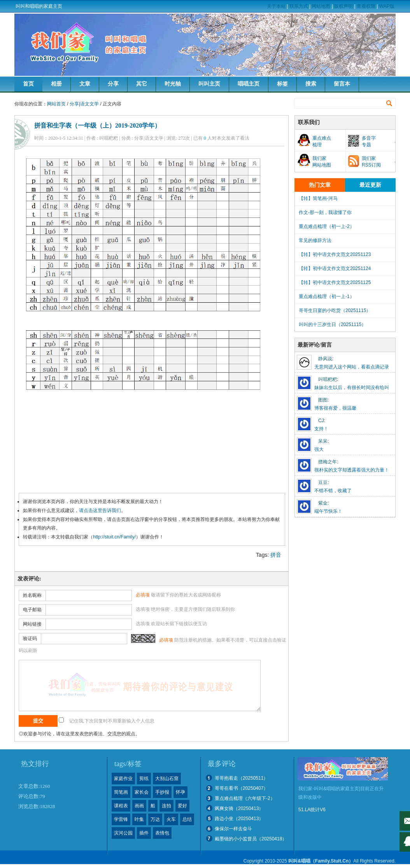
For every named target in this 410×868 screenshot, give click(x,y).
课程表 (121, 806)
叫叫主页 (209, 84)
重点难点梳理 (322, 141)
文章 (85, 84)
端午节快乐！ (328, 511)
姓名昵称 (32, 595)
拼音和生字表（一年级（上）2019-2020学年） (97, 125)
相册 (56, 84)
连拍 (166, 806)
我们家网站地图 (322, 162)
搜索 (311, 84)
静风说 (325, 359)
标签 (282, 84)
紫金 (323, 503)
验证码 (30, 638)
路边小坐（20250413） (239, 819)
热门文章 (320, 185)
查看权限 (366, 6)
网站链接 (32, 624)
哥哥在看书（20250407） (241, 788)
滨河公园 (123, 833)
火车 (171, 819)
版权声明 (343, 6)
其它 (142, 84)
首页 (28, 84)
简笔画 (121, 792)
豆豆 (323, 482)
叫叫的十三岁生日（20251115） (332, 324)
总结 (187, 819)
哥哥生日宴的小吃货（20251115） (335, 310)
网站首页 (56, 104)
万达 (155, 819)
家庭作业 (123, 779)
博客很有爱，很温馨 (335, 408)
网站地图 (321, 6)
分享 (113, 84)
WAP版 (387, 6)
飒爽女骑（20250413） (239, 808)
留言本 (342, 84)
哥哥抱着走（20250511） (241, 778)
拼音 (276, 555)
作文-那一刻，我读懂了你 (325, 212)
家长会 (142, 792)
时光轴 (173, 84)
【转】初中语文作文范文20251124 (335, 268)
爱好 (182, 806)
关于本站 (276, 6)
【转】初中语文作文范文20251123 (335, 254)
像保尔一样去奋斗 (233, 829)
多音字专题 (369, 141)
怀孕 (180, 792)
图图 (323, 400)
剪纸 (144, 779)
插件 (144, 833)
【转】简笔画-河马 (318, 198)
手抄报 (162, 792)
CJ (321, 421)
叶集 (139, 819)
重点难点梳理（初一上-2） (327, 226)
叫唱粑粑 (328, 379)
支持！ (321, 429)
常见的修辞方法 (315, 240)
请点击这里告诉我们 (100, 510)
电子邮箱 (32, 610)
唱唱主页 (249, 84)
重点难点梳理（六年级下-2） (245, 798)
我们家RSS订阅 (371, 162)
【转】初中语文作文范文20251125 (335, 282)
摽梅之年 (328, 462)
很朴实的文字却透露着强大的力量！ (352, 470)
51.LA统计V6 (312, 810)
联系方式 (299, 6)
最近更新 (370, 185)
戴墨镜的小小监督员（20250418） (251, 839)
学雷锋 (121, 819)
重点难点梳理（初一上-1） (327, 296)
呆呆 (323, 441)
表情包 (162, 833)
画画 (139, 806)
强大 (319, 449)
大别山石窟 (167, 779)
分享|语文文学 (84, 104)
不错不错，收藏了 (333, 491)
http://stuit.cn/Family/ (114, 537)
